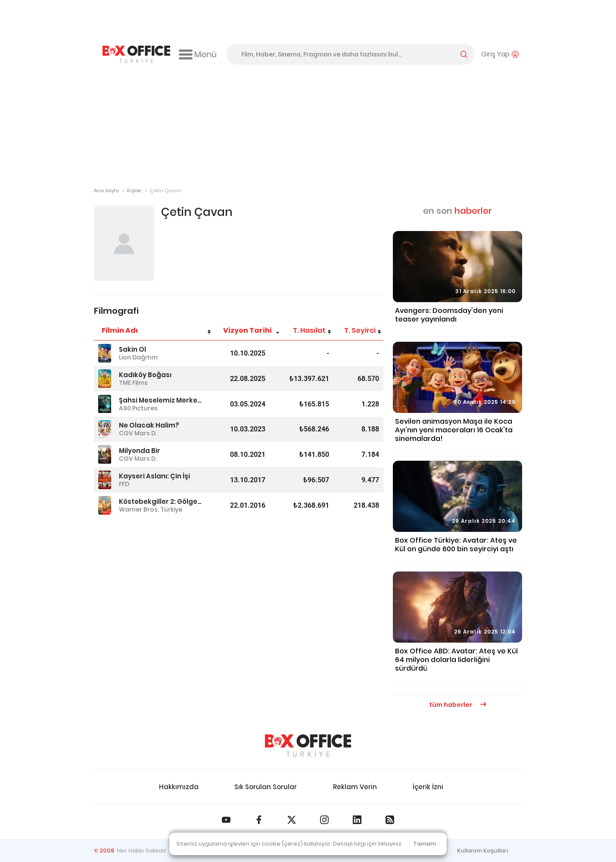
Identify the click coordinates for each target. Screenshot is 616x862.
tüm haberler (458, 705)
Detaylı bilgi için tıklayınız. (368, 844)
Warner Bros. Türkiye (151, 509)
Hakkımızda (179, 787)
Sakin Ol (132, 349)
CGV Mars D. (138, 433)
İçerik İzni (428, 787)
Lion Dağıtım (138, 357)
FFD (124, 484)
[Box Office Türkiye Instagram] (324, 820)
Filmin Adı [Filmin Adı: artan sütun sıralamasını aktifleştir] (120, 330)
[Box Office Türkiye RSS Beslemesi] (390, 820)
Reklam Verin (355, 787)
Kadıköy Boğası (145, 375)
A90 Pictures (138, 408)
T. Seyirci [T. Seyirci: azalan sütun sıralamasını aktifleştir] (360, 330)
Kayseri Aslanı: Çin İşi (154, 476)
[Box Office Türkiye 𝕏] (292, 820)
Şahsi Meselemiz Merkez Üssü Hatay (160, 400)
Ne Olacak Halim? (149, 425)
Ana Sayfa (106, 191)
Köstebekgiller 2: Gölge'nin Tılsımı (160, 501)
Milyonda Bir (140, 451)
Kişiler (134, 191)
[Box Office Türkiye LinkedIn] (357, 820)
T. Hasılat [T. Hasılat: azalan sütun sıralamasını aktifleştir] (309, 330)
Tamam (425, 844)
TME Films (133, 383)
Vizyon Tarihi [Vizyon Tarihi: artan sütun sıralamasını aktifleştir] (247, 330)
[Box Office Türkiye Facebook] (259, 820)
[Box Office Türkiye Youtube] (226, 820)
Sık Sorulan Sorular (266, 787)
